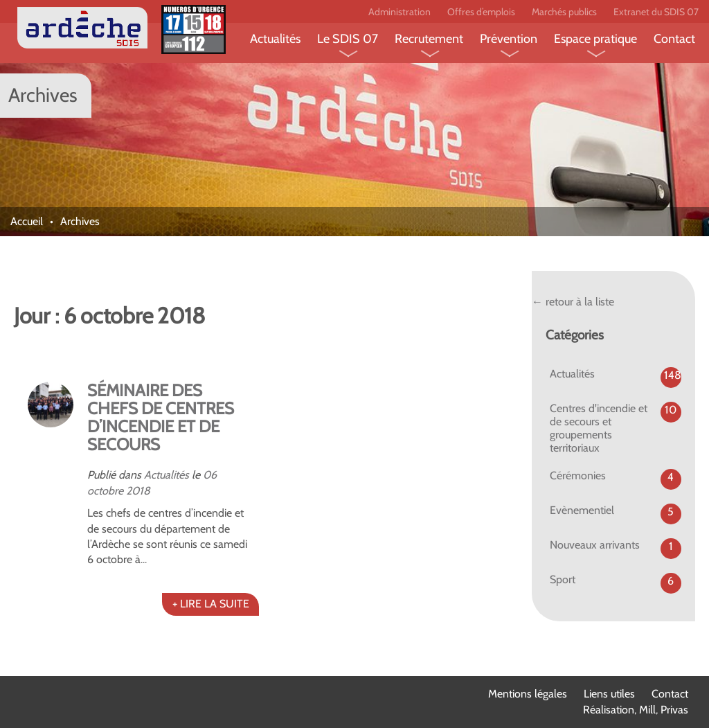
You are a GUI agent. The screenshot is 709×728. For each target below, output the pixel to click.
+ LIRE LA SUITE (211, 604)
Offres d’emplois (481, 12)
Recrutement (429, 39)
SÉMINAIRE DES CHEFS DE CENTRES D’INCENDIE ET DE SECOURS (161, 417)
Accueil (27, 221)
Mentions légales (528, 694)
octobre (105, 491)
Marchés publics (564, 12)
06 (210, 475)
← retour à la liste (573, 302)
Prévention (509, 39)
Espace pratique (595, 39)
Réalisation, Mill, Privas (636, 710)
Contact (674, 39)
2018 (138, 491)
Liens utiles (609, 694)
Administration (400, 12)
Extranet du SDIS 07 (656, 12)
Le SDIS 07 (348, 39)
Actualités (275, 39)
